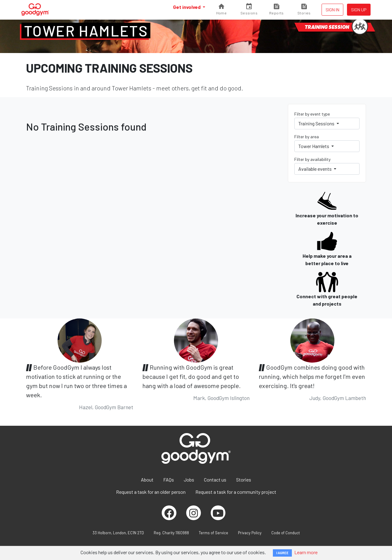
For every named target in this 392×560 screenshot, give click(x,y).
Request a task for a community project (236, 492)
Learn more (306, 552)
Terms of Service (213, 533)
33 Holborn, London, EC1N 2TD (118, 533)
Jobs (189, 480)
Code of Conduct (286, 533)
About (147, 480)
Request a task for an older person (151, 492)
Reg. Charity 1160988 (171, 533)
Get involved (187, 7)
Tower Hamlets (86, 31)
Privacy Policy (250, 533)
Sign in (332, 10)
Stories (244, 480)
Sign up (359, 10)
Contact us (215, 480)
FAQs (169, 480)
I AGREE (282, 553)
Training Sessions (317, 123)
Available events (315, 169)
